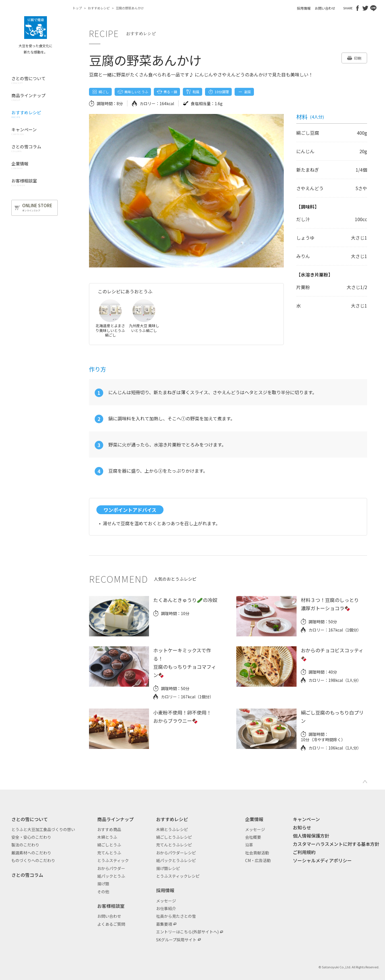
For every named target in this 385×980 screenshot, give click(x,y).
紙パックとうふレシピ (176, 860)
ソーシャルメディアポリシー (322, 860)
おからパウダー (111, 868)
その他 (103, 892)
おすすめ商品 (109, 829)
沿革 (249, 845)
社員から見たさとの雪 (176, 916)
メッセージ (166, 901)
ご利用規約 (304, 852)
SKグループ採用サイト (176, 940)
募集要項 (164, 924)
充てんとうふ (109, 853)
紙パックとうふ (111, 876)
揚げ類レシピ (168, 868)
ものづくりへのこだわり (33, 860)
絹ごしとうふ (109, 845)
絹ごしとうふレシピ (174, 837)
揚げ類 (103, 884)
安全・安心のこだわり (31, 837)
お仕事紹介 (166, 908)
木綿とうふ (107, 837)
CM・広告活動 (258, 860)
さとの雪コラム (27, 875)
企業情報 (254, 819)
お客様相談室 (111, 906)
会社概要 (253, 837)
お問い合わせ (325, 8)
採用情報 (304, 8)
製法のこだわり (25, 845)
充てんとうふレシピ (174, 845)
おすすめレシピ (99, 8)
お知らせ (302, 827)
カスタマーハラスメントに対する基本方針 (336, 844)
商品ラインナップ (115, 819)
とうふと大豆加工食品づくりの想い (43, 829)
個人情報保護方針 (311, 836)
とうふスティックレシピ (178, 876)
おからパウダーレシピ (176, 853)
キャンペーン (306, 819)
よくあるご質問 (111, 924)
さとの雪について (30, 819)
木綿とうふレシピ (172, 829)
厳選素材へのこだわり (31, 853)
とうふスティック (113, 860)
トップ (77, 8)
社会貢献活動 (257, 853)
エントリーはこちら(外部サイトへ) (187, 932)
